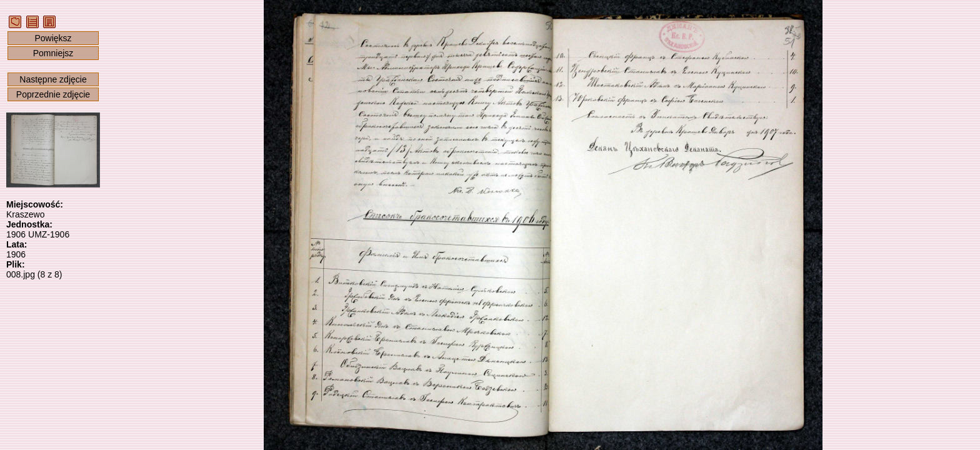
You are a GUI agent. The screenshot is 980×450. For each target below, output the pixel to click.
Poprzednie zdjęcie (53, 94)
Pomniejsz (53, 53)
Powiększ (53, 38)
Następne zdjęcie (53, 79)
